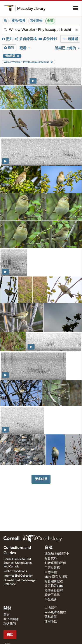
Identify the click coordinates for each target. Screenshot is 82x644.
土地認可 (51, 608)
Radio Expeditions (15, 571)
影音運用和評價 (55, 563)
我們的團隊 (11, 619)
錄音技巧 (51, 558)
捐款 (10, 634)
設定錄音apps (54, 586)
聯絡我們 (10, 624)
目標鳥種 (51, 572)
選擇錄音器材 (54, 590)
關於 (7, 609)
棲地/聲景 (18, 21)
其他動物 (36, 21)
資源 (49, 548)
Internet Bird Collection (18, 576)
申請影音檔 (52, 568)
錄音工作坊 (52, 595)
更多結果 (41, 479)
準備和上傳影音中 (57, 554)
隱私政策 (51, 617)
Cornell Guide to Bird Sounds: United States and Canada (18, 563)
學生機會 (51, 600)
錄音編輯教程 (54, 581)
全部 (50, 21)
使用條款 (51, 621)
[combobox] (41, 30)
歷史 (7, 615)
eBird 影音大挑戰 (56, 577)
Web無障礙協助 (55, 612)
